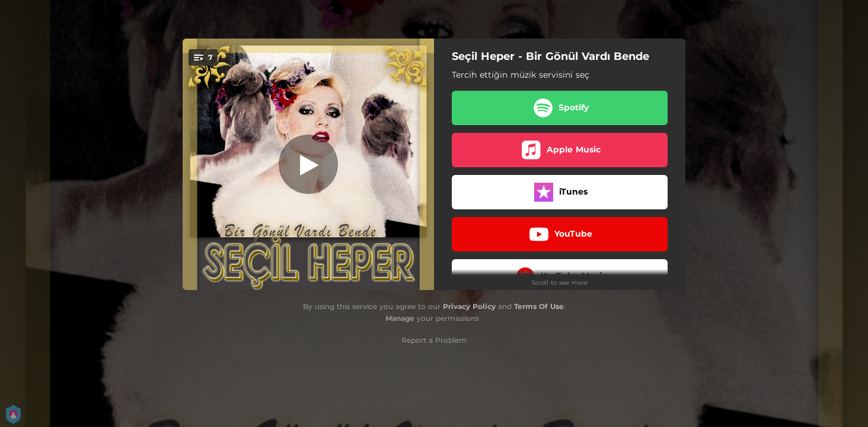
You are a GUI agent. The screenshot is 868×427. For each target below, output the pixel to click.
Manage (400, 318)
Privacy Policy (469, 306)
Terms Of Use (539, 306)
